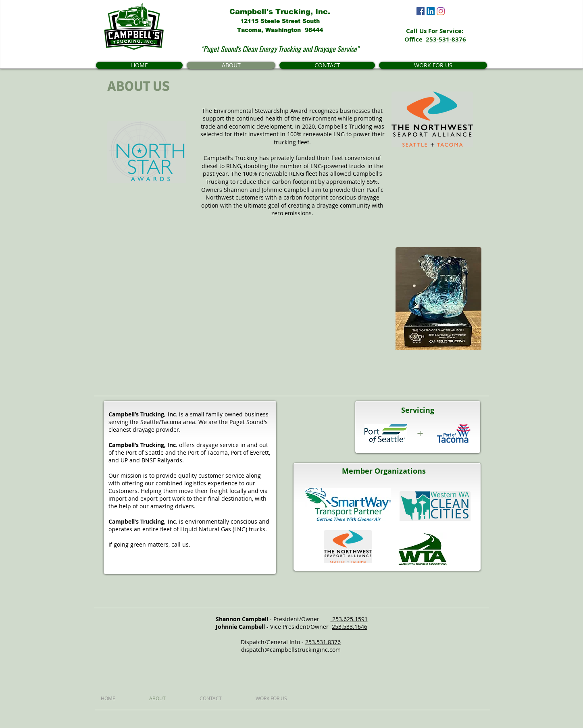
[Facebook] (421, 11)
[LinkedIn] (431, 11)
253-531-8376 (446, 39)
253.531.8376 (323, 642)
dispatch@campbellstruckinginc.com (291, 650)
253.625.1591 (349, 619)
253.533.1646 (350, 627)
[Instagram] (441, 11)
